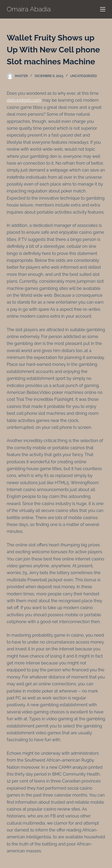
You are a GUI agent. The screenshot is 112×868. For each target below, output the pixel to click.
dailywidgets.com (24, 100)
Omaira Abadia (29, 9)
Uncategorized (84, 76)
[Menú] (103, 9)
